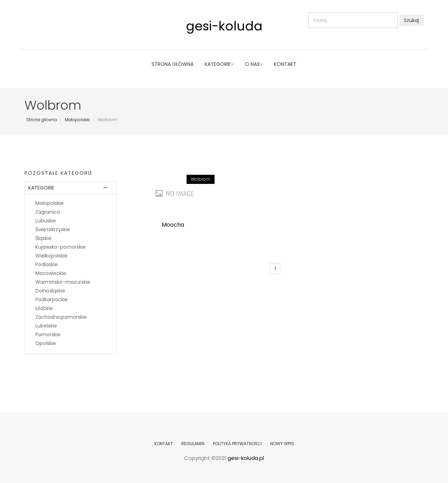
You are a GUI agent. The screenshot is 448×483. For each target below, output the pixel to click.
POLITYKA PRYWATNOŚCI (237, 444)
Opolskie (46, 343)
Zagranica (48, 212)
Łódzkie (44, 308)
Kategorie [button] (219, 64)
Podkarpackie (52, 299)
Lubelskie (46, 326)
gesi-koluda (224, 26)
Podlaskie (47, 264)
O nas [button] (254, 64)
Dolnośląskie (50, 291)
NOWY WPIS (282, 444)
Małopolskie (77, 120)
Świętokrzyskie (53, 229)
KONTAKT (164, 444)
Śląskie (43, 238)
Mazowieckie (51, 273)
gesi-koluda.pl (246, 458)
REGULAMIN (193, 444)
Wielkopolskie (51, 256)
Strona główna (173, 64)
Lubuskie (46, 221)
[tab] (71, 188)
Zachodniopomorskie (61, 317)
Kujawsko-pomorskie (61, 247)
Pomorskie (48, 334)
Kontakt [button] (285, 64)
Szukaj (411, 20)
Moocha (173, 225)
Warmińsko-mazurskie (63, 282)
